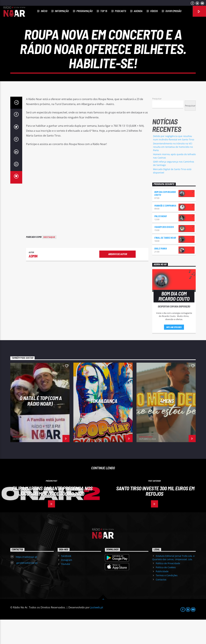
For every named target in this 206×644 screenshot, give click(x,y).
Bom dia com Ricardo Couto (165, 218)
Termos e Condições (167, 600)
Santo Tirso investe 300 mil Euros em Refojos (155, 515)
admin (33, 280)
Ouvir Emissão (173, 11)
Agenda (138, 11)
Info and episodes (174, 352)
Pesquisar (157, 123)
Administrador (20, 461)
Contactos (161, 604)
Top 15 (104, 11)
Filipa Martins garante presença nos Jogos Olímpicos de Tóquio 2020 (52, 515)
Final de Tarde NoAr (165, 262)
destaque (49, 262)
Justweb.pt (97, 632)
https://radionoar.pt (26, 581)
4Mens (167, 425)
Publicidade (162, 596)
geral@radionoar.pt (27, 587)
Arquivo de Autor (118, 278)
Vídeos (154, 11)
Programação (84, 11)
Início (44, 11)
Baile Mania (161, 273)
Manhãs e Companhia (165, 230)
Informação (62, 11)
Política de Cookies (166, 592)
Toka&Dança (104, 425)
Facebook (66, 580)
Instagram (67, 584)
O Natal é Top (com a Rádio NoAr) (41, 425)
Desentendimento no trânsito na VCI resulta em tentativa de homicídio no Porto (173, 171)
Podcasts (120, 11)
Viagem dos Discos (164, 251)
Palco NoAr (160, 240)
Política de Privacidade (168, 588)
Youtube (66, 588)
